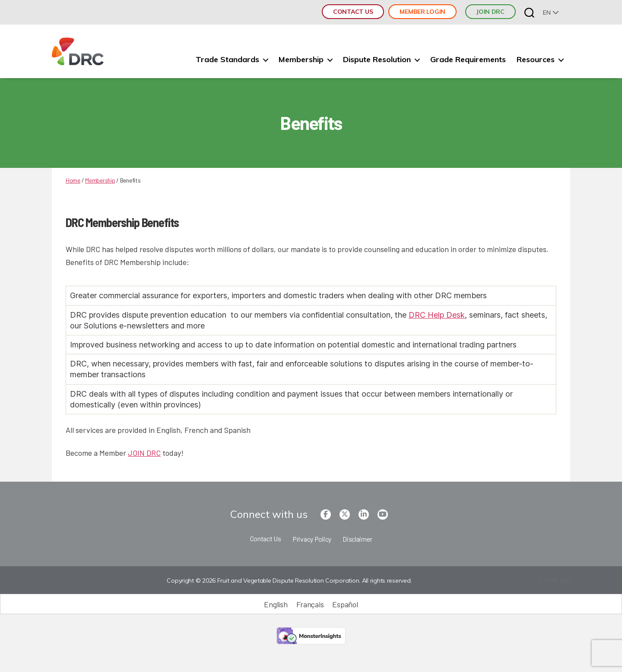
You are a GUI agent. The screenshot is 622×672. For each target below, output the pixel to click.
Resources (536, 60)
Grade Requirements (468, 60)
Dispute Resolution (377, 60)
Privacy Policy (312, 539)
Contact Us (353, 12)
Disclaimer (357, 539)
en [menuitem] (547, 13)
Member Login (422, 12)
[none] (551, 12)
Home (73, 180)
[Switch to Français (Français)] (310, 604)
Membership (301, 60)
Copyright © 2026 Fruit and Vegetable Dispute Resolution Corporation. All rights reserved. (289, 581)
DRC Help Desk (437, 315)
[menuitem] (551, 12)
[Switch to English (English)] (276, 604)
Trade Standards (227, 60)
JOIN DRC (490, 12)
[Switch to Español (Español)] (345, 604)
